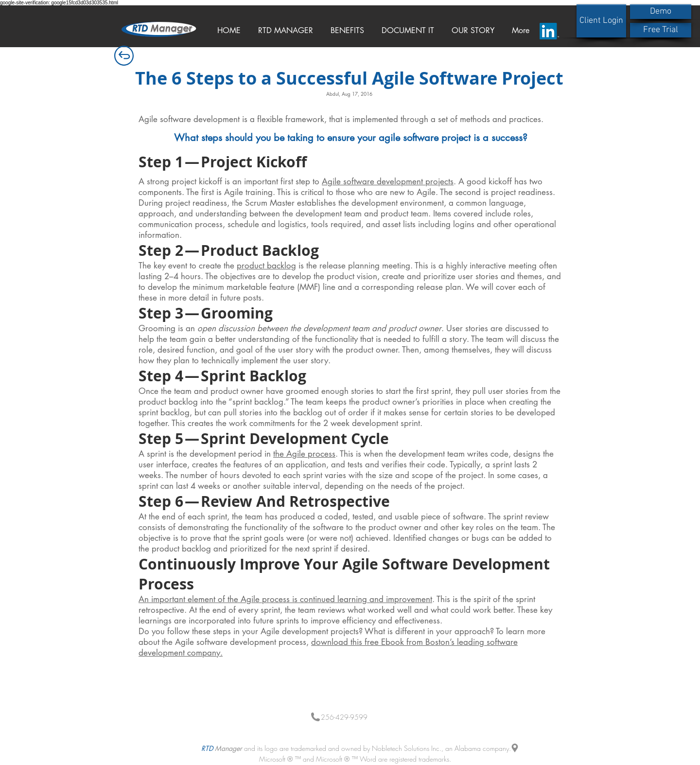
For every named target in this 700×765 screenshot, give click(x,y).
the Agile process (304, 454)
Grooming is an (290, 328)
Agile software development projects (388, 181)
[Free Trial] (661, 30)
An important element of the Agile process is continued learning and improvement (285, 599)
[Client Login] (601, 21)
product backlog (266, 266)
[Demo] (661, 12)
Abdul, (334, 94)
